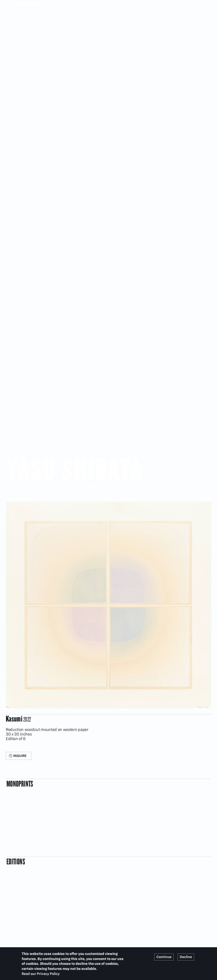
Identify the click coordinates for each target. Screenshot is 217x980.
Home (12, 11)
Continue (164, 957)
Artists (28, 11)
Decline (186, 957)
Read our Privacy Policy (41, 974)
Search (208, 4)
